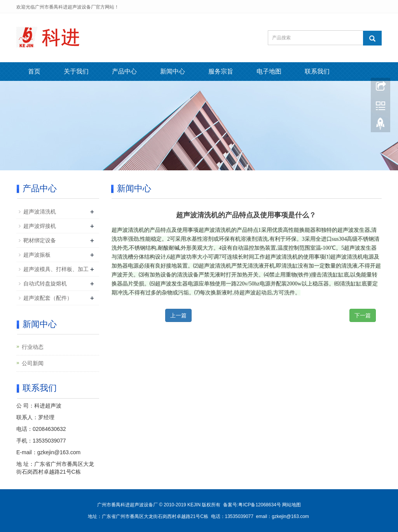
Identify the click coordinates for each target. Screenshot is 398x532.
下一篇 (363, 315)
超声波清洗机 (40, 212)
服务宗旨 (221, 71)
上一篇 (178, 315)
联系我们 (317, 71)
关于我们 (76, 71)
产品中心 (124, 71)
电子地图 (269, 71)
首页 (34, 71)
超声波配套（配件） (48, 298)
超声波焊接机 (40, 226)
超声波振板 (37, 255)
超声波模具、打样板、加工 (56, 269)
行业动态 (33, 347)
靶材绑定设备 (40, 240)
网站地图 (292, 505)
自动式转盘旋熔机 (45, 283)
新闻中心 (173, 71)
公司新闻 (33, 363)
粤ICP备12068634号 (259, 505)
